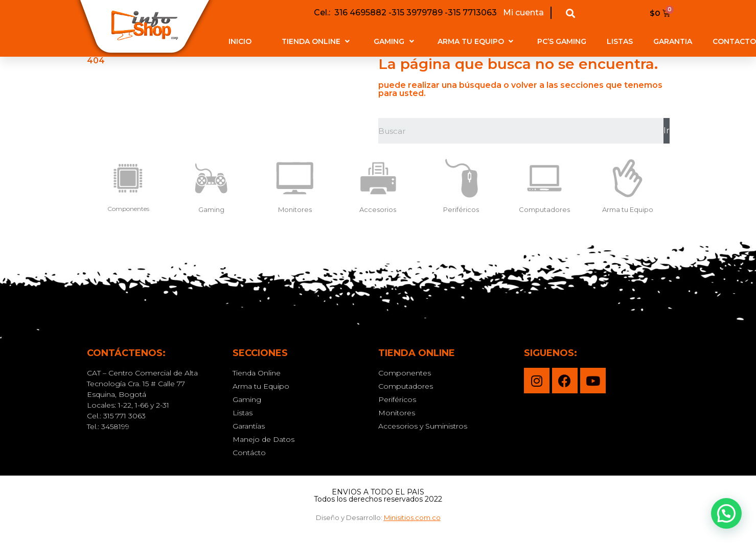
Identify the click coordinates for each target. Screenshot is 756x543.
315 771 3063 (124, 416)
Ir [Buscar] (667, 131)
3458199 (115, 427)
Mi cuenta (522, 13)
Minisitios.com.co (412, 517)
